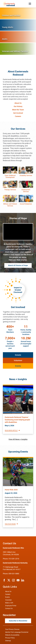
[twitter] (9, 580)
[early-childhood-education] (10, 167)
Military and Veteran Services (10, 205)
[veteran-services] (10, 196)
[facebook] (4, 580)
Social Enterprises (26, 204)
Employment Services (26, 191)
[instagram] (13, 580)
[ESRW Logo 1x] (9, 2)
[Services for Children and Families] (18, 13)
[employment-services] (26, 182)
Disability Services (26, 175)
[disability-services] (26, 167)
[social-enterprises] (26, 196)
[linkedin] (23, 580)
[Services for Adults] (18, 37)
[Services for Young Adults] (18, 25)
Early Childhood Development (10, 176)
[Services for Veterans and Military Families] (18, 49)
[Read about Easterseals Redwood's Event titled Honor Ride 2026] (18, 472)
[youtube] (18, 580)
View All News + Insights (18, 439)
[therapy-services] (10, 182)
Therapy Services (10, 190)
